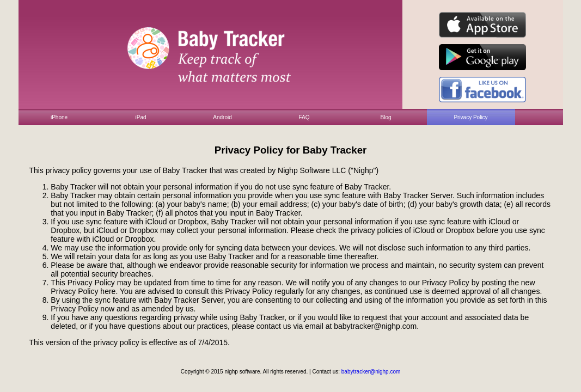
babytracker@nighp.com (371, 372)
